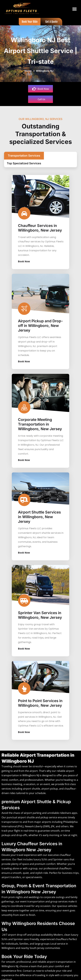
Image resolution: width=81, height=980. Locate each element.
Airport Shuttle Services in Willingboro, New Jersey (39, 513)
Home (29, 71)
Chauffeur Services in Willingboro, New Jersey (40, 225)
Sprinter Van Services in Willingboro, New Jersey (40, 612)
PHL (20, 823)
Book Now (26, 258)
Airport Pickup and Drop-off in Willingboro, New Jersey (40, 322)
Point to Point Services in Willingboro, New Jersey (40, 700)
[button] (74, 9)
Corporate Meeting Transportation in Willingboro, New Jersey (40, 421)
